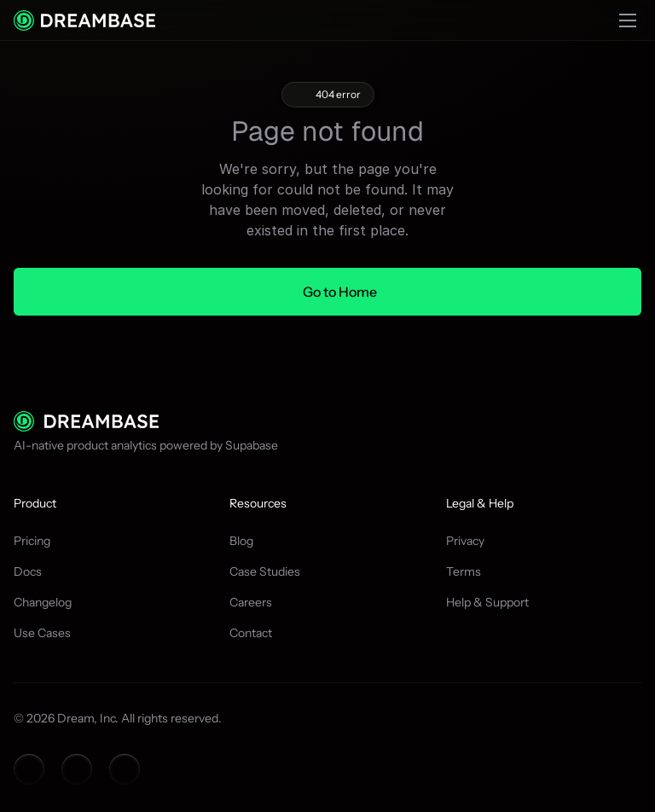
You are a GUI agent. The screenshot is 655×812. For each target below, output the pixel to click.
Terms (464, 571)
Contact (251, 633)
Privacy (465, 541)
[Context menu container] (84, 20)
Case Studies (265, 571)
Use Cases (42, 633)
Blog (241, 541)
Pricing (32, 541)
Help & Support (487, 602)
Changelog (43, 602)
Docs (28, 571)
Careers (251, 602)
